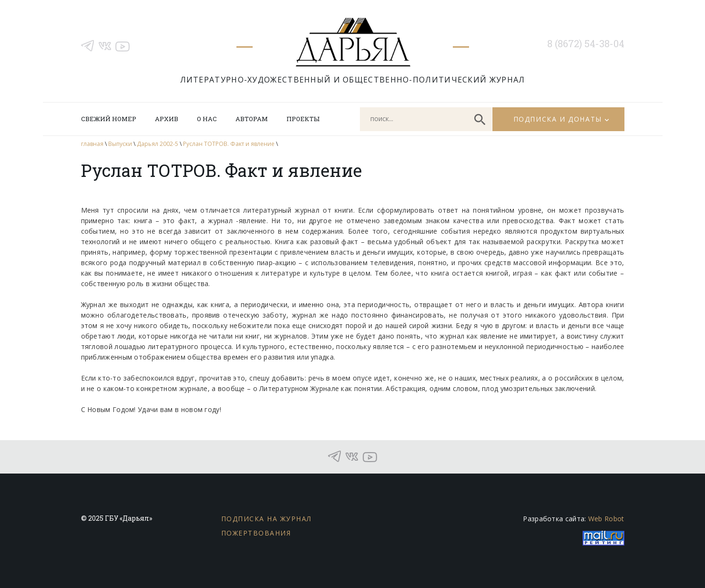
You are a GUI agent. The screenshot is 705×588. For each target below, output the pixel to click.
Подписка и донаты (558, 119)
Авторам (252, 119)
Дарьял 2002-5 (158, 144)
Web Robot (606, 519)
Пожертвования (256, 533)
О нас (207, 119)
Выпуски (120, 144)
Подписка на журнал (266, 519)
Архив (167, 119)
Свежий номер (109, 119)
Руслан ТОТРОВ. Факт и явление (229, 144)
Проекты (303, 119)
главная (92, 144)
